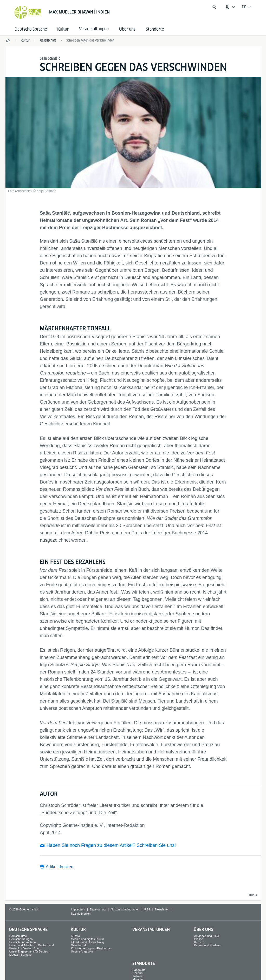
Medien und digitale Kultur (87, 939)
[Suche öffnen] (214, 7)
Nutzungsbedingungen (125, 909)
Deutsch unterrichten (23, 942)
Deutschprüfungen (21, 939)
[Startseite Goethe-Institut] (28, 12)
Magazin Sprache (21, 955)
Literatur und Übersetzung (87, 942)
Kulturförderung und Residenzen (92, 948)
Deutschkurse (18, 936)
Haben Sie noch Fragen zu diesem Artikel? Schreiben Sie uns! (111, 845)
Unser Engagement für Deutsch (29, 951)
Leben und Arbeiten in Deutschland (32, 945)
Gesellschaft (79, 945)
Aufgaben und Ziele (206, 936)
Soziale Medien (81, 914)
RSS (147, 909)
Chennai (138, 973)
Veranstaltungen (151, 930)
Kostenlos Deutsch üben (25, 948)
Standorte (155, 29)
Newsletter (162, 909)
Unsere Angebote (82, 951)
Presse (198, 939)
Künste (75, 936)
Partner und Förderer (207, 945)
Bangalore (139, 970)
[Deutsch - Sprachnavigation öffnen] (247, 7)
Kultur (63, 29)
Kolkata (137, 976)
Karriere (199, 942)
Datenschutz (98, 909)
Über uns (127, 29)
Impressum (78, 909)
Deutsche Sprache (31, 29)
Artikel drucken (60, 867)
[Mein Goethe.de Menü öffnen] (230, 7)
